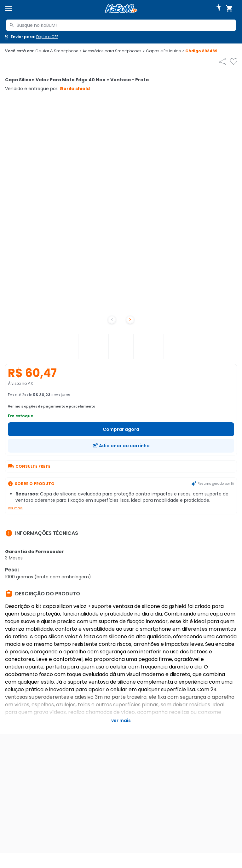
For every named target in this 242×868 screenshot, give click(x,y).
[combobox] (121, 25)
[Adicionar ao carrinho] (121, 446)
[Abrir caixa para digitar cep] (31, 37)
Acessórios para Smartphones (114, 51)
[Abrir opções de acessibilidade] (219, 9)
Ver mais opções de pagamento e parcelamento (52, 406)
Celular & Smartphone (58, 51)
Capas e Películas (165, 51)
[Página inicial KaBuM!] (121, 9)
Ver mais (15, 508)
